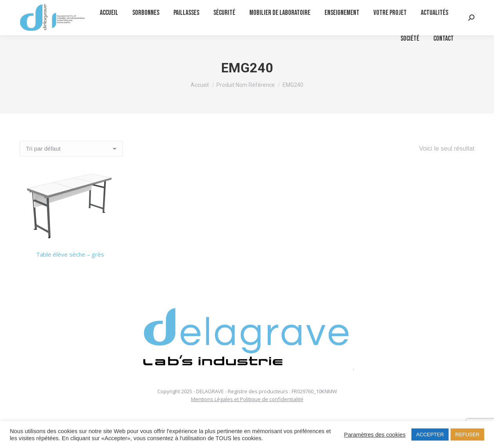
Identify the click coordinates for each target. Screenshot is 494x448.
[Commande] (71, 149)
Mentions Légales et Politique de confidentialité (247, 399)
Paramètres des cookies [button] (375, 435)
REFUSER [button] (467, 435)
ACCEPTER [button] (430, 435)
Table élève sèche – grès (70, 254)
